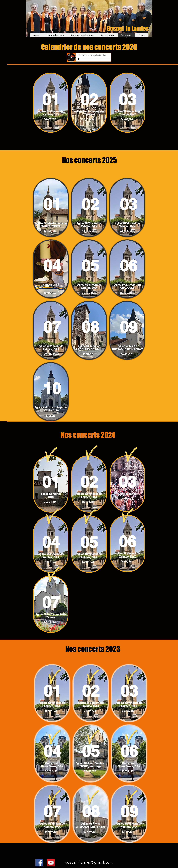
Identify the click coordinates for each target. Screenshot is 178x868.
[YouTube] (51, 863)
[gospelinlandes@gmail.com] (89, 863)
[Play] (79, 59)
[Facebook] (39, 863)
